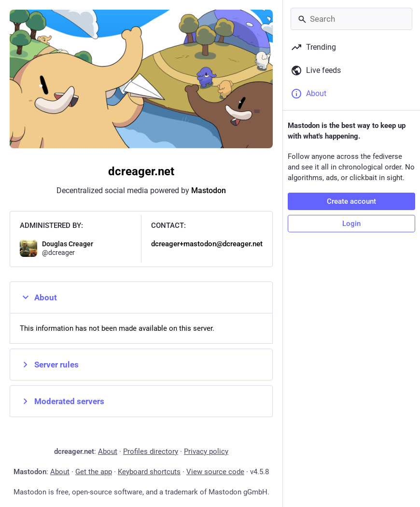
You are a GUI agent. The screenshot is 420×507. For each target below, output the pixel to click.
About (38, 297)
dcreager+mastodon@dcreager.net (207, 244)
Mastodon (209, 190)
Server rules (49, 365)
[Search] (351, 19)
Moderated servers (62, 401)
